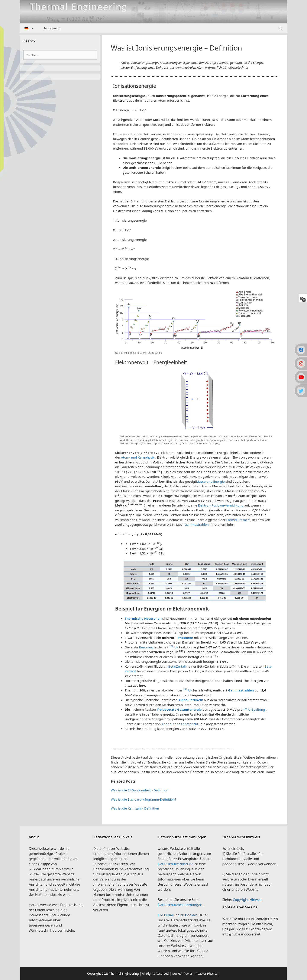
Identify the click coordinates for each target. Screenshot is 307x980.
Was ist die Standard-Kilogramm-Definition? (143, 799)
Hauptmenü (52, 28)
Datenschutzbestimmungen (180, 905)
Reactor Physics (206, 974)
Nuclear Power (182, 974)
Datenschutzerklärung (176, 864)
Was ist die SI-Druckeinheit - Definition (140, 790)
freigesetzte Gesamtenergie (179, 709)
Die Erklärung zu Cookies (178, 915)
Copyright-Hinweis (248, 900)
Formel (232, 520)
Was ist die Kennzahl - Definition (135, 808)
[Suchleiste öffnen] (280, 28)
